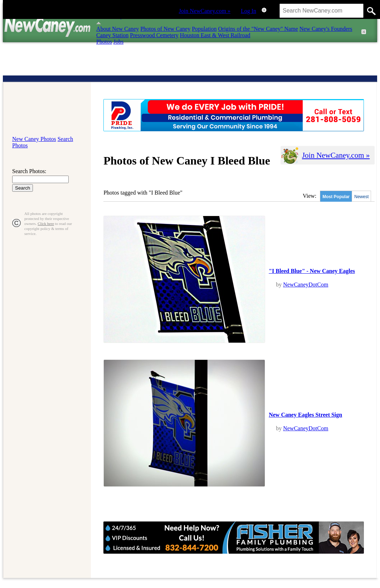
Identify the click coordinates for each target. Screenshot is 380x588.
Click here (46, 224)
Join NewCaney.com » (205, 11)
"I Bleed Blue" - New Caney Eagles (312, 271)
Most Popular (336, 197)
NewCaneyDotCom (306, 285)
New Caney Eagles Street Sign (305, 415)
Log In (249, 11)
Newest (361, 197)
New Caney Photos (34, 139)
